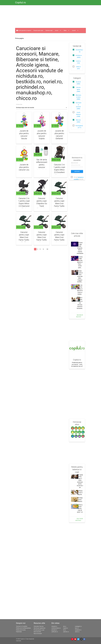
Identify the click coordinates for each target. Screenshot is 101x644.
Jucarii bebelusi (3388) (78, 114)
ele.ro (65, 626)
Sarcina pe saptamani (39, 628)
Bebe (67, 30)
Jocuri (58, 30)
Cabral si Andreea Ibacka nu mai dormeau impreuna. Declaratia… (80, 303)
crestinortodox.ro (56, 628)
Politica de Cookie (21, 630)
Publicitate (19, 632)
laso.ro (77, 628)
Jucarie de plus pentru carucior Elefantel (59, 135)
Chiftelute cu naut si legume (80, 493)
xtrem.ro (77, 632)
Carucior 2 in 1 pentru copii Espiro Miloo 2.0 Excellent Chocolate (59, 170)
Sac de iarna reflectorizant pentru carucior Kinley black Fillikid (42, 166)
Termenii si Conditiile (22, 626)
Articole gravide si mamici (24, 30)
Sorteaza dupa (19, 104)
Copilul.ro (20, 3)
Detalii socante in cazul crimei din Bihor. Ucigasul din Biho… (80, 276)
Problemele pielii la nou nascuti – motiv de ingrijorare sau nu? (77, 364)
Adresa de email (74, 163)
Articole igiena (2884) (78, 89)
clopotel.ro (54, 626)
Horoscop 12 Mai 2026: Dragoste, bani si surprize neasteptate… (80, 248)
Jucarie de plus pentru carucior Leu (24, 167)
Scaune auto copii (38, 30)
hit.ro (65, 630)
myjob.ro (66, 628)
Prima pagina (19, 38)
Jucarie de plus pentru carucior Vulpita (42, 135)
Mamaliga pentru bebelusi (80, 500)
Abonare (77, 171)
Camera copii (49, 30)
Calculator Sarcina (39, 626)
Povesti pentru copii (39, 630)
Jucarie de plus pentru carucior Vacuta (24, 135)
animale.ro (54, 630)
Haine (20, 36)
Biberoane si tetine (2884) (78, 97)
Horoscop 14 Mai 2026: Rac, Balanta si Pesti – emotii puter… (80, 262)
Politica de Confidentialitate (23, 628)
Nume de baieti (38, 634)
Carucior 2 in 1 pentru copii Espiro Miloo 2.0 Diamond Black (24, 204)
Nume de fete (37, 632)
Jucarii (75, 30)
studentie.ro (78, 630)
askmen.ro (66, 632)
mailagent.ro (78, 626)
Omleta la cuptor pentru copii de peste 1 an (80, 508)
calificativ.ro (55, 632)
